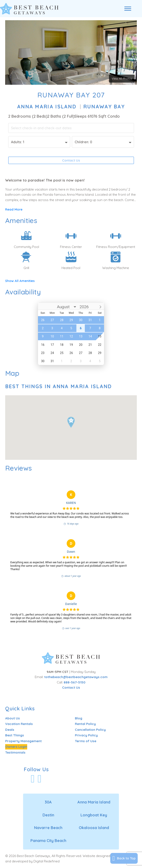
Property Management (23, 741)
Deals (10, 730)
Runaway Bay (104, 107)
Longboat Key (94, 815)
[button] (71, 422)
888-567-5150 (75, 682)
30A (48, 802)
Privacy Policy (86, 735)
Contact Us (71, 160)
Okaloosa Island (94, 828)
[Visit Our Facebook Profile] (33, 779)
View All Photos (122, 78)
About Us (13, 718)
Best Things (15, 735)
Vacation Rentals (19, 724)
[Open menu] (128, 9)
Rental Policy (85, 724)
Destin (48, 815)
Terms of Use (86, 741)
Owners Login (16, 747)
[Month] (64, 307)
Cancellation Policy (90, 730)
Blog (79, 718)
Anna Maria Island (47, 107)
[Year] (84, 307)
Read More (14, 209)
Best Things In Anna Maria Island (59, 387)
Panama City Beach (48, 841)
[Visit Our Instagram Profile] (39, 779)
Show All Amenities (20, 281)
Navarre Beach (48, 828)
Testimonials (15, 752)
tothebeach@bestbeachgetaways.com (76, 677)
